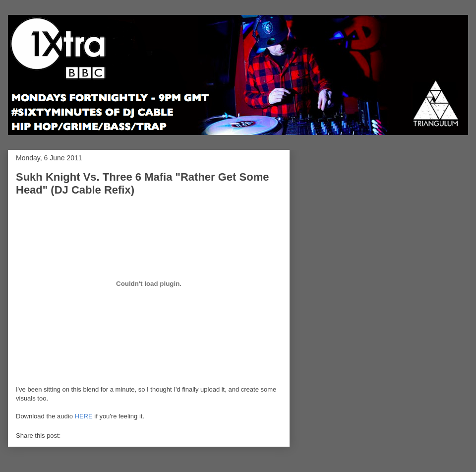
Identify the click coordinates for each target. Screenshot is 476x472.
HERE (84, 416)
